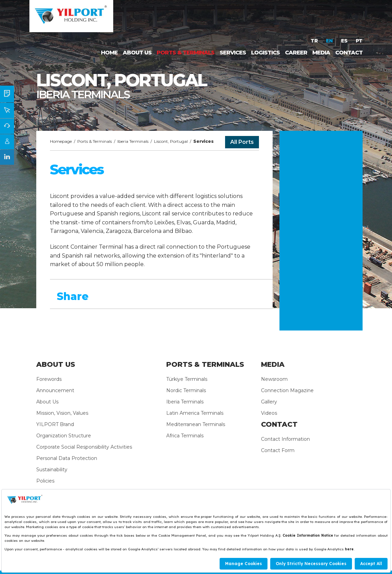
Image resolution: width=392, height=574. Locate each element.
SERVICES (233, 53)
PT (359, 41)
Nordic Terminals (186, 390)
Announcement (55, 390)
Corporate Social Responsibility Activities (84, 447)
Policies (45, 481)
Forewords (49, 379)
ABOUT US (137, 53)
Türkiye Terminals (187, 379)
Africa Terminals (185, 436)
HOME (109, 53)
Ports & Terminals (95, 141)
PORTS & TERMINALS (186, 53)
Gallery (269, 402)
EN (330, 41)
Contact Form (278, 450)
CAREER (296, 53)
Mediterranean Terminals (196, 424)
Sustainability (52, 470)
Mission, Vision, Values (62, 413)
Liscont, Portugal (171, 141)
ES (345, 41)
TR (315, 41)
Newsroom (274, 379)
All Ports (242, 142)
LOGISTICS (265, 53)
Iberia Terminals (133, 141)
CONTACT (349, 53)
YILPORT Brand (55, 424)
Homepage (61, 141)
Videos (269, 413)
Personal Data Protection (67, 458)
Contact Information (285, 439)
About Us (47, 402)
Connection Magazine (287, 390)
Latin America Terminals (195, 413)
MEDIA (321, 53)
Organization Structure (64, 436)
